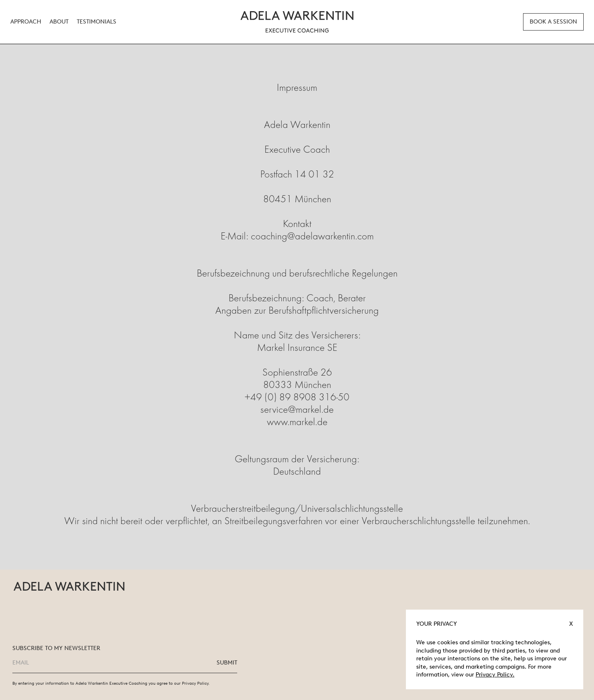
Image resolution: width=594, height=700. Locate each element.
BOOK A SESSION (553, 22)
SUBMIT (227, 663)
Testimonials (97, 22)
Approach (26, 22)
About (59, 22)
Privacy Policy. (495, 675)
